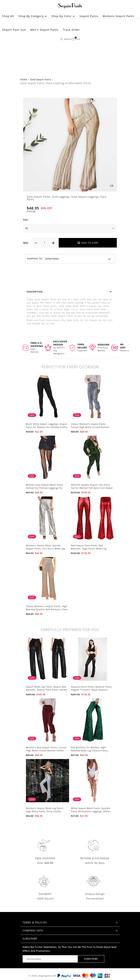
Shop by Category (33, 16)
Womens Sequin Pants (119, 16)
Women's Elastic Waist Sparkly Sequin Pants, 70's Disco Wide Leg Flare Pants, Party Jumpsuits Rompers (48, 549)
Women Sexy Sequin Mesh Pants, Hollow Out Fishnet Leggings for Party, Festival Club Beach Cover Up (46, 488)
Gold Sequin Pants (41, 79)
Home (24, 79)
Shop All (8, 16)
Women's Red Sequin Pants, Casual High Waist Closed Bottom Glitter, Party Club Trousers (46, 751)
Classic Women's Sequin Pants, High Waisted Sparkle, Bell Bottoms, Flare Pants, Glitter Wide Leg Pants (47, 609)
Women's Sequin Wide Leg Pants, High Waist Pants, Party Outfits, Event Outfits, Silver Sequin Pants (45, 811)
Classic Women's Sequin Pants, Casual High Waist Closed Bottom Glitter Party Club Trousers (90, 427)
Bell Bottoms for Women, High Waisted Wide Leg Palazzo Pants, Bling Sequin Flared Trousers (90, 751)
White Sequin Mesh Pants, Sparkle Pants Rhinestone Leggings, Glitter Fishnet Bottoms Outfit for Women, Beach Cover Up (91, 813)
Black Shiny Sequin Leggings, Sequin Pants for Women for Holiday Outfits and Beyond (47, 427)
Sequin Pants (89, 16)
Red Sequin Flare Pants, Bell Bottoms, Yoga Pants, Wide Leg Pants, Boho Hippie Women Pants (90, 549)
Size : (26, 220)
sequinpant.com (47, 976)
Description (71, 292)
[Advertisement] (70, 46)
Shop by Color (63, 16)
